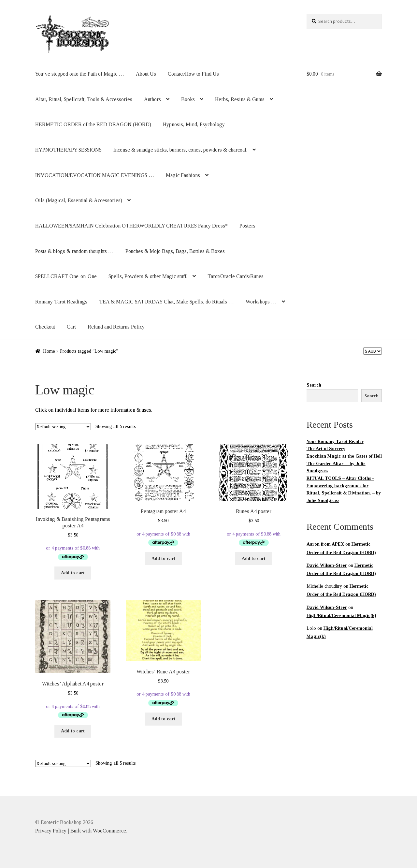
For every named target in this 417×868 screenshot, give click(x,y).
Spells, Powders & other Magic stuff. (148, 276)
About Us (146, 74)
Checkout (45, 327)
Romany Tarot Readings (61, 302)
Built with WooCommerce (98, 831)
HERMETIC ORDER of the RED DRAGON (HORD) (93, 124)
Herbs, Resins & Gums (240, 99)
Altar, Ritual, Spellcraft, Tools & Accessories (84, 99)
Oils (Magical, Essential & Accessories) (79, 200)
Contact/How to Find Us (193, 74)
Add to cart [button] (73, 573)
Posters (247, 226)
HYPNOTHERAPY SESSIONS (68, 150)
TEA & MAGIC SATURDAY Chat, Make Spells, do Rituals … (166, 302)
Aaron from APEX (325, 544)
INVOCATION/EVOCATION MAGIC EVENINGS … (95, 175)
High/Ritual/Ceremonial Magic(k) (341, 616)
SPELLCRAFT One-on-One (66, 276)
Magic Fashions (183, 175)
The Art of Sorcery (326, 449)
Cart (71, 327)
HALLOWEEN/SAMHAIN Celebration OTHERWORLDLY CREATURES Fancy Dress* (131, 226)
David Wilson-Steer (327, 565)
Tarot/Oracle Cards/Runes (236, 276)
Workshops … (261, 302)
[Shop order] (63, 427)
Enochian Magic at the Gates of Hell (344, 456)
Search (314, 385)
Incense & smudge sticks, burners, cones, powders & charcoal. (180, 150)
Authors (152, 99)
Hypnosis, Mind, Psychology (194, 124)
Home (49, 351)
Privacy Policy (51, 831)
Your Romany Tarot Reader (335, 441)
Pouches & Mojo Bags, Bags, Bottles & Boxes (175, 251)
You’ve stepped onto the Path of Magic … (80, 74)
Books (188, 99)
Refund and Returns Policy (116, 327)
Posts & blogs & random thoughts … (74, 251)
